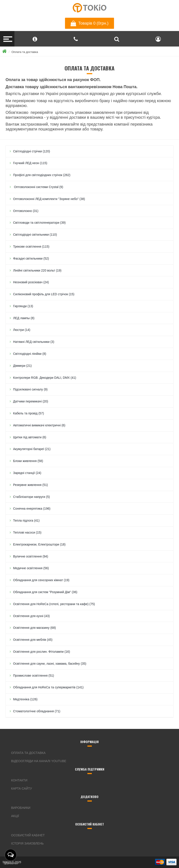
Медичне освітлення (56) (31, 568)
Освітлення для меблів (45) (33, 640)
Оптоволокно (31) (26, 211)
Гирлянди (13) (23, 306)
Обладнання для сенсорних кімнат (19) (41, 580)
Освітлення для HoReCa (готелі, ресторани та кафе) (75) (54, 604)
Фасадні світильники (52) (31, 258)
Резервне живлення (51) (30, 485)
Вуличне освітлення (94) (31, 556)
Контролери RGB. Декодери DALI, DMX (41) (45, 378)
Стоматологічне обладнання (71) (37, 711)
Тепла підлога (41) (26, 520)
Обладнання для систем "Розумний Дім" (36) (45, 592)
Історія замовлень (27, 843)
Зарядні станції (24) (27, 473)
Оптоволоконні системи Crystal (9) (38, 187)
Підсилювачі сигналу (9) (30, 389)
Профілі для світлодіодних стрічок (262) (42, 175)
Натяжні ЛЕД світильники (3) (34, 342)
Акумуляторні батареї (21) (32, 449)
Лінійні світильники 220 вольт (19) (37, 270)
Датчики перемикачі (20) (31, 401)
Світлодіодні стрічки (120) (31, 151)
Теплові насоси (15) (27, 532)
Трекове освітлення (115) (31, 247)
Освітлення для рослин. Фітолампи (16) (42, 652)
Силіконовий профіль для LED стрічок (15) (44, 294)
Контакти (19, 780)
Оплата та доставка (25, 52)
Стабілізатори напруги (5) (31, 497)
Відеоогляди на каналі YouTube (39, 761)
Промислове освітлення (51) (33, 676)
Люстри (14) (22, 330)
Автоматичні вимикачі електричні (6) (39, 425)
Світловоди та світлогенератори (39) (39, 223)
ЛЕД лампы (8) (24, 318)
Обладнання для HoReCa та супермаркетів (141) (48, 687)
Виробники (21, 808)
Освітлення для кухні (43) (31, 616)
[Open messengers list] (11, 855)
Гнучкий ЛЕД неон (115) (30, 163)
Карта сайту (22, 788)
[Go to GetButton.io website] (11, 863)
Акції (15, 816)
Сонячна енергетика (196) (32, 509)
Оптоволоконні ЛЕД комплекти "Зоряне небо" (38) (49, 199)
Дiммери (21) (22, 366)
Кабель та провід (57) (29, 413)
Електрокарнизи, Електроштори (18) (39, 544)
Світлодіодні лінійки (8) (30, 354)
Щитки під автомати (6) (30, 437)
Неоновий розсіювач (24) (31, 282)
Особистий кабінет (28, 835)
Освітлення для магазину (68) (34, 628)
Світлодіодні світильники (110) (35, 235)
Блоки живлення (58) (28, 461)
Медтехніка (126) (25, 699)
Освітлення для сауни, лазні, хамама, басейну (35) (50, 664)
